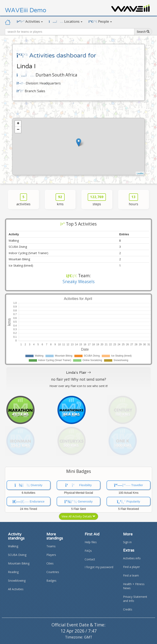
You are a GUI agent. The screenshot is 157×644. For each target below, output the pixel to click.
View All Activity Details (78, 516)
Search (143, 32)
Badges (51, 581)
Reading (13, 572)
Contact (90, 559)
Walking (13, 546)
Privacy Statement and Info (135, 599)
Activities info (132, 558)
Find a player (131, 567)
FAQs (88, 551)
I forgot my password (99, 567)
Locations (66, 21)
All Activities (16, 589)
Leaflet (140, 173)
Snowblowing (17, 581)
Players (51, 555)
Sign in (127, 542)
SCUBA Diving (17, 555)
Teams (51, 546)
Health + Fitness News (134, 586)
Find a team (131, 575)
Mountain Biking (19, 563)
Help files (91, 542)
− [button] (18, 130)
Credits (128, 609)
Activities (30, 21)
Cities (50, 563)
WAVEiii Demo (26, 10)
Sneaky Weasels (79, 282)
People (100, 21)
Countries (53, 572)
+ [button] (18, 124)
